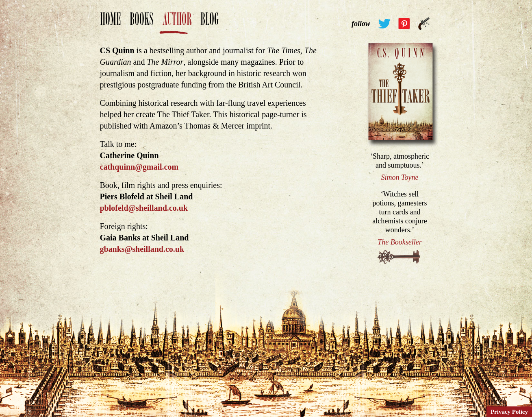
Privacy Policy (509, 412)
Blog (210, 23)
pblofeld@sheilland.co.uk (144, 208)
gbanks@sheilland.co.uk (142, 249)
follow (361, 24)
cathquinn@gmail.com (139, 167)
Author (177, 23)
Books (142, 23)
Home (110, 23)
